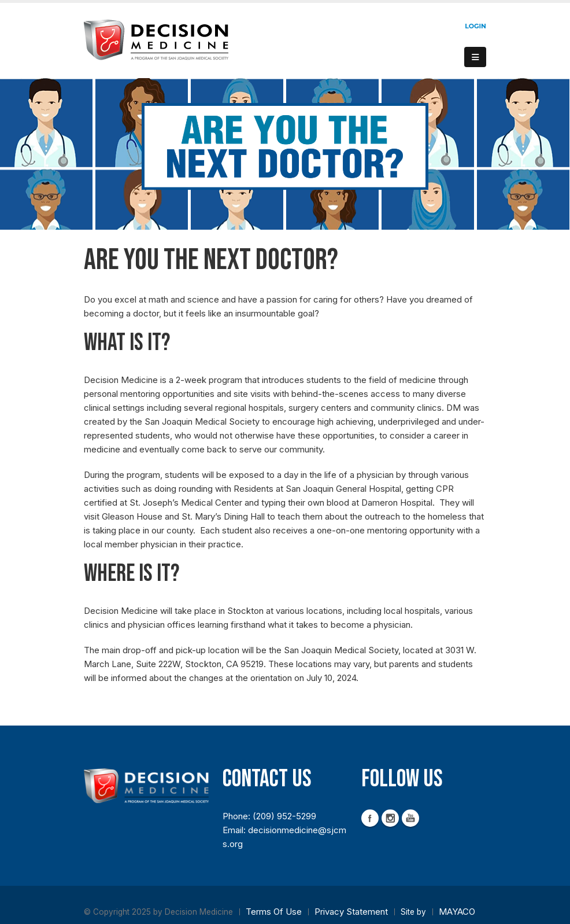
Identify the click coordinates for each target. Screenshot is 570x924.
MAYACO (457, 912)
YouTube (410, 818)
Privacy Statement (351, 912)
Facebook (370, 818)
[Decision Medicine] (156, 39)
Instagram (390, 818)
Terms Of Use (274, 912)
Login (475, 26)
